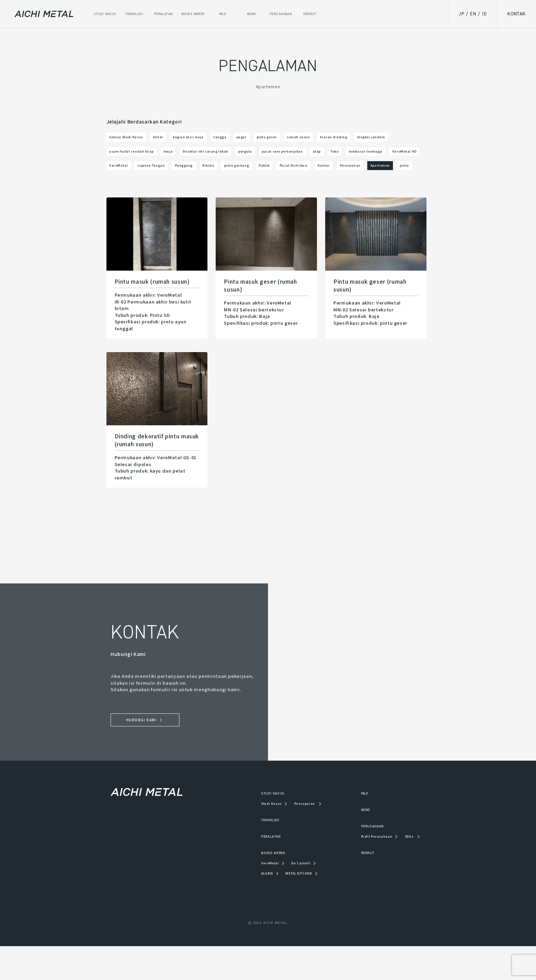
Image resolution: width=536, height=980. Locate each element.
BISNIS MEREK (258, 886)
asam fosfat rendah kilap (240, 156)
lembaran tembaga (250, 174)
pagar (287, 138)
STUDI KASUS (257, 826)
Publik (228, 191)
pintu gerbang (191, 191)
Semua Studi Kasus (134, 138)
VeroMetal (344, 174)
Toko (209, 174)
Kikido (154, 191)
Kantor (308, 191)
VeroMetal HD (302, 174)
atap (185, 174)
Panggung (122, 191)
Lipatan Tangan (388, 174)
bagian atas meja (217, 138)
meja (289, 156)
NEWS (357, 842)
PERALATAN (254, 869)
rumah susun (362, 138)
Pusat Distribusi (267, 191)
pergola (392, 156)
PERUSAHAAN (366, 859)
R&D (355, 826)
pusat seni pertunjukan (139, 174)
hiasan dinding (129, 156)
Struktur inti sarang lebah (339, 156)
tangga (259, 138)
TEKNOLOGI (254, 853)
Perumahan (342, 191)
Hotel (176, 138)
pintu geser (320, 138)
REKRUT (360, 886)
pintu (414, 191)
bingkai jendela (178, 156)
